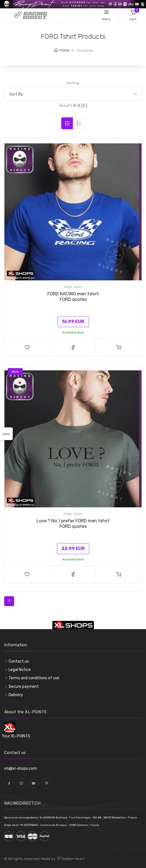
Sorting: (73, 83)
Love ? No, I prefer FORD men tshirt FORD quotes (73, 524)
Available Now (73, 332)
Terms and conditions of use (34, 678)
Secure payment (24, 687)
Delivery (16, 695)
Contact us (19, 661)
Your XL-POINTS (16, 736)
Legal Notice (20, 670)
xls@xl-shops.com (21, 768)
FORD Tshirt (73, 287)
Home (65, 50)
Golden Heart (72, 859)
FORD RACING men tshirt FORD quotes (73, 297)
